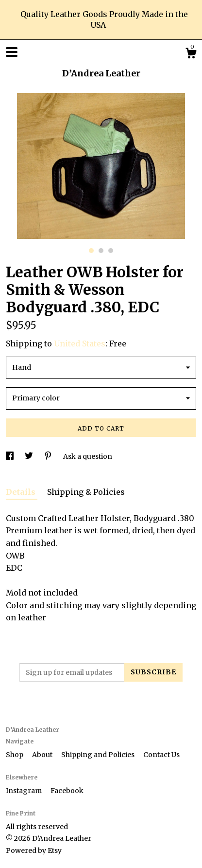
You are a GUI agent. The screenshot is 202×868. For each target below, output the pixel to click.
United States (80, 344)
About (43, 755)
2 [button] (101, 251)
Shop (15, 755)
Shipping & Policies (86, 492)
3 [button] (111, 251)
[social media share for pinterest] (49, 456)
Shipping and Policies (99, 755)
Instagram (25, 791)
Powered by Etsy (34, 850)
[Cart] (191, 54)
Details (22, 492)
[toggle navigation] (12, 52)
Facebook (67, 791)
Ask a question (88, 456)
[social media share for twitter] (30, 456)
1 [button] (91, 251)
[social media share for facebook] (10, 456)
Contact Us (161, 755)
